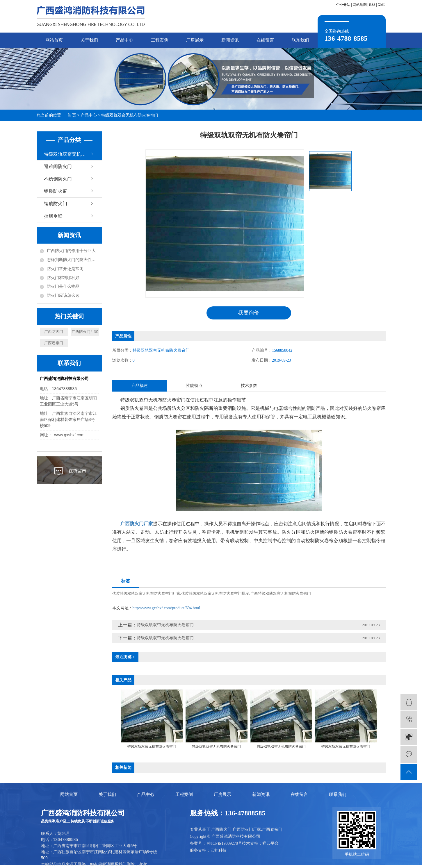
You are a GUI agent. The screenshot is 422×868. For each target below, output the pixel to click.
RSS (372, 5)
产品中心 (124, 40)
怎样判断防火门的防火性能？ (73, 260)
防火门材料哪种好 (63, 278)
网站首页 (54, 40)
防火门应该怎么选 (63, 295)
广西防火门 (54, 332)
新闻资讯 (230, 40)
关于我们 (89, 40)
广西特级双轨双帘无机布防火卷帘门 (281, 593)
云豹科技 (218, 850)
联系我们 (300, 40)
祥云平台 (270, 843)
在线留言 (265, 40)
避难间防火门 (58, 166)
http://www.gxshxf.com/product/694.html (167, 608)
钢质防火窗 (56, 191)
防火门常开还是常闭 (65, 269)
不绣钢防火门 (58, 179)
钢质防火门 (56, 204)
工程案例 (160, 40)
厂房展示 (195, 40)
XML (382, 5)
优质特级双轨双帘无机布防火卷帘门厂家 (146, 593)
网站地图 (360, 5)
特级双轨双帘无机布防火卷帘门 (130, 115)
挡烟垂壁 (53, 216)
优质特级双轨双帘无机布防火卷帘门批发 (215, 593)
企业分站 (343, 5)
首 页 (72, 115)
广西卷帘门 (54, 343)
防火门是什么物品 (63, 286)
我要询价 (249, 313)
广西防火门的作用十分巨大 (71, 251)
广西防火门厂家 (85, 332)
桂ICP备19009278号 (225, 843)
